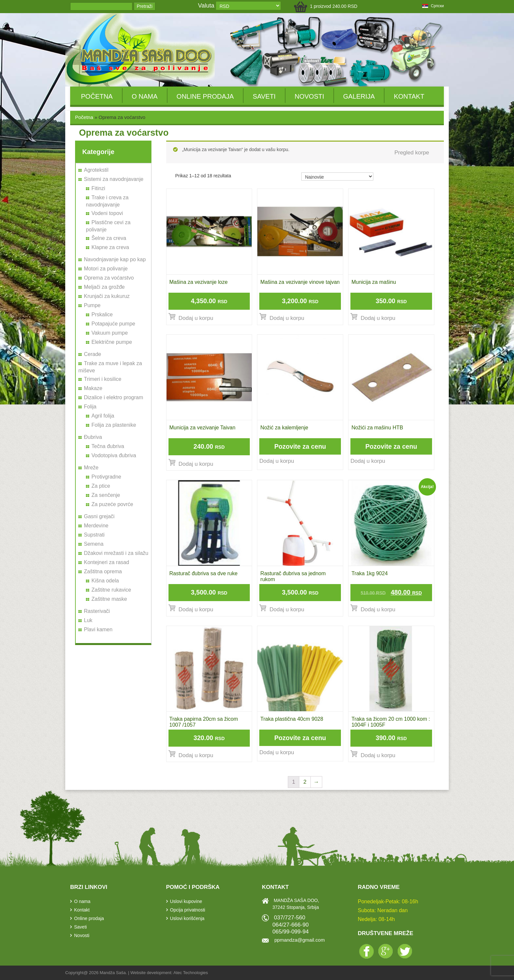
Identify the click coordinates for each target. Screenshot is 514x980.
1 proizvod (334, 6)
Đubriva (93, 437)
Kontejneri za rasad (107, 562)
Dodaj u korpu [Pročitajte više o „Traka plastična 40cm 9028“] (277, 752)
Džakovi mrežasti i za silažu (116, 553)
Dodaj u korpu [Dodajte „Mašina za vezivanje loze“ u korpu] (196, 318)
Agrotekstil (96, 170)
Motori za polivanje (106, 269)
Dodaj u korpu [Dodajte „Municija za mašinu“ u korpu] (378, 318)
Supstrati (94, 535)
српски (433, 6)
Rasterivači (97, 611)
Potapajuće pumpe (113, 324)
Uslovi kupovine (186, 901)
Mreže (91, 468)
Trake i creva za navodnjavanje (107, 201)
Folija (90, 407)
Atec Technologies (191, 973)
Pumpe (92, 305)
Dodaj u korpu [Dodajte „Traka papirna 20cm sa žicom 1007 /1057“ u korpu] (196, 755)
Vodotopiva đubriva (114, 455)
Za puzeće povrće (112, 504)
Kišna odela (105, 581)
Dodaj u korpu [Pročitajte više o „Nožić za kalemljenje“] (277, 461)
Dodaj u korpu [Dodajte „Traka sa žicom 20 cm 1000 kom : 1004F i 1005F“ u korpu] (378, 755)
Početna (97, 96)
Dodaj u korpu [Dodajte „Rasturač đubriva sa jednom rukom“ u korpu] (287, 609)
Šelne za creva (109, 238)
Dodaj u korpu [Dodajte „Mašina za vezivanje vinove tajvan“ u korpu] (287, 318)
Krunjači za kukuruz (107, 296)
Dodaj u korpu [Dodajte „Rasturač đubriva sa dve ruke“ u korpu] (196, 609)
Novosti (309, 96)
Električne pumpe (112, 342)
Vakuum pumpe (110, 333)
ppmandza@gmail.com (300, 940)
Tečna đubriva (108, 446)
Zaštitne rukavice (111, 590)
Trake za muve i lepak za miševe (110, 367)
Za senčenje (106, 495)
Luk (88, 620)
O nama (145, 96)
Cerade (92, 354)
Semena (94, 544)
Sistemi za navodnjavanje (114, 179)
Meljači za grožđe (104, 287)
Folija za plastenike (114, 425)
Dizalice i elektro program (114, 397)
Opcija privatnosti (188, 910)
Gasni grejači (99, 516)
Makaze (93, 388)
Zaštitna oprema (103, 571)
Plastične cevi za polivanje (108, 226)
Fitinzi (98, 188)
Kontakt (409, 96)
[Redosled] (337, 176)
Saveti (264, 96)
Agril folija (103, 416)
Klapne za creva (110, 247)
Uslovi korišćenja (187, 918)
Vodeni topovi (107, 213)
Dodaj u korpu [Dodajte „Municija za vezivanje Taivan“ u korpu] (196, 464)
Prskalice (102, 314)
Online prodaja (205, 96)
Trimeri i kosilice (103, 379)
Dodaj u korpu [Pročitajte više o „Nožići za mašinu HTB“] (368, 461)
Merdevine (96, 526)
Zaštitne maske (109, 599)
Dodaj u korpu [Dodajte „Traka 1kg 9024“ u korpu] (378, 609)
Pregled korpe (412, 153)
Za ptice (101, 486)
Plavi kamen (98, 629)
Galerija (359, 96)
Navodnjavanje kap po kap (115, 259)
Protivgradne (106, 477)
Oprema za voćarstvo (109, 278)
